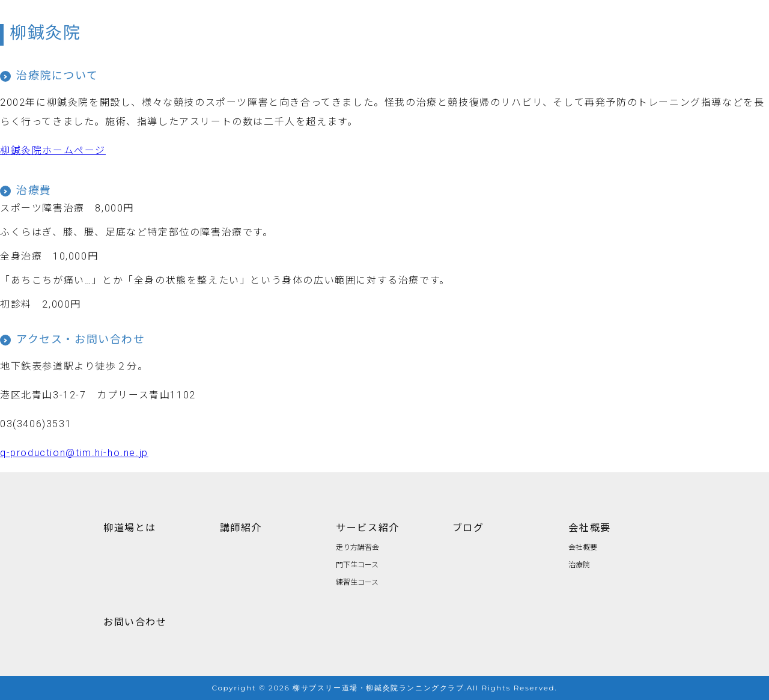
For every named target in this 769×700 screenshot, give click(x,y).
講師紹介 (241, 527)
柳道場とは (130, 527)
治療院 (579, 564)
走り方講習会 (357, 546)
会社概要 (589, 527)
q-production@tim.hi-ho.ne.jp (74, 453)
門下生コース (357, 564)
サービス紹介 (368, 527)
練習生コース (357, 581)
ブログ (468, 527)
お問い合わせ (135, 621)
